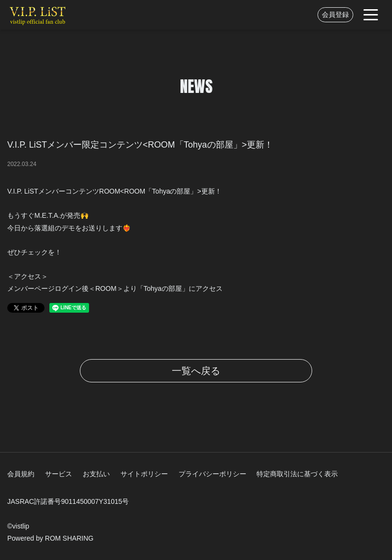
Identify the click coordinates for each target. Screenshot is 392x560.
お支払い (96, 474)
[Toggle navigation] (371, 15)
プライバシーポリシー (212, 474)
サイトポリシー (144, 474)
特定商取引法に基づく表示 (297, 474)
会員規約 (21, 474)
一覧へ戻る (196, 371)
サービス (59, 474)
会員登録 (335, 15)
